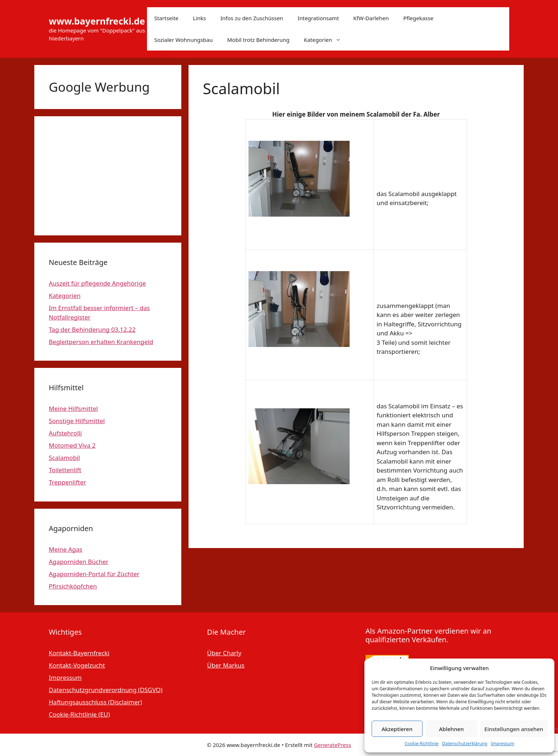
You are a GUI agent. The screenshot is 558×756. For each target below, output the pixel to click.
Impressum (502, 744)
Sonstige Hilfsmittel (77, 421)
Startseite (166, 18)
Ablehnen (452, 729)
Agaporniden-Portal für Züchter (94, 574)
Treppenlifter (67, 482)
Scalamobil (64, 458)
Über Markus (226, 665)
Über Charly (224, 653)
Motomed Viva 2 (72, 445)
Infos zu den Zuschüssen (252, 18)
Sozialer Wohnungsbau (183, 40)
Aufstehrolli (65, 433)
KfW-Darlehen (371, 18)
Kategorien (326, 40)
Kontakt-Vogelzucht (77, 665)
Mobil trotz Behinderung (258, 40)
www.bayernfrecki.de (97, 21)
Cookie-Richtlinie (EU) (79, 714)
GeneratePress (332, 745)
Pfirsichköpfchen (73, 586)
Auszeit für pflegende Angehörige (97, 283)
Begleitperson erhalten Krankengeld (101, 342)
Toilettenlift (65, 470)
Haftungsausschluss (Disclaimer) (95, 702)
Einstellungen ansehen (514, 729)
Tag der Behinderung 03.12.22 (92, 329)
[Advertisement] (108, 176)
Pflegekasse (418, 18)
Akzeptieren (397, 729)
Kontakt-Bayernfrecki (79, 653)
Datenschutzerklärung (465, 744)
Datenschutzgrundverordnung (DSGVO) (106, 690)
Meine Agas (66, 549)
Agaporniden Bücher (79, 562)
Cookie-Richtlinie (421, 744)
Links (199, 18)
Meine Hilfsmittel (73, 409)
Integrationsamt (318, 18)
